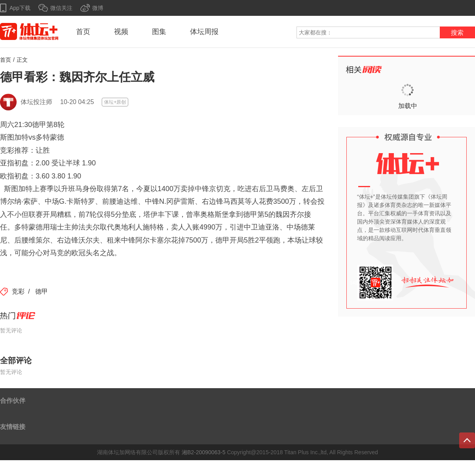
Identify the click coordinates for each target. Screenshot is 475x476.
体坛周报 (204, 32)
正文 (22, 60)
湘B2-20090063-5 (204, 452)
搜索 (457, 33)
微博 (98, 8)
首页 (83, 32)
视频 (121, 32)
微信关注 (61, 8)
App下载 (20, 8)
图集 (159, 32)
